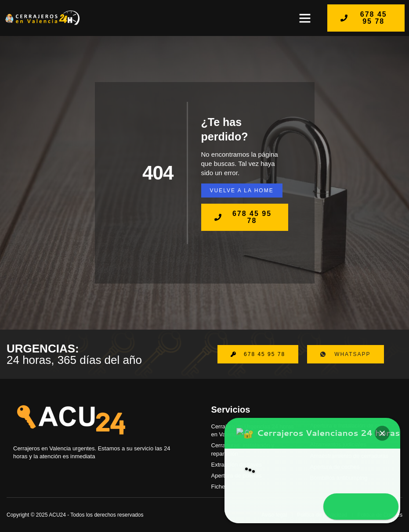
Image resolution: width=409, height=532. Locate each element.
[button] (305, 18)
